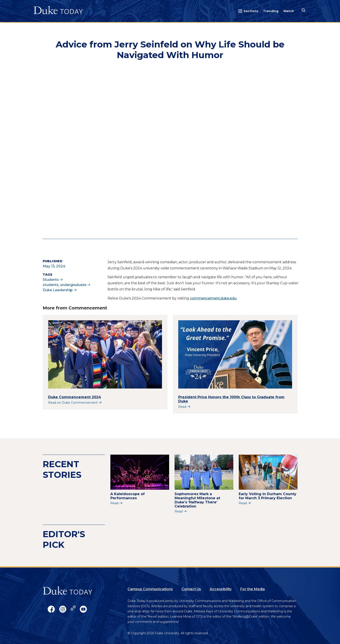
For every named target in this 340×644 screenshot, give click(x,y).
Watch (289, 11)
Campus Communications (150, 589)
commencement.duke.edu (213, 298)
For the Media (253, 589)
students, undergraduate (65, 285)
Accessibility (221, 589)
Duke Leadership (58, 290)
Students (51, 280)
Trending (271, 11)
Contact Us (191, 589)
